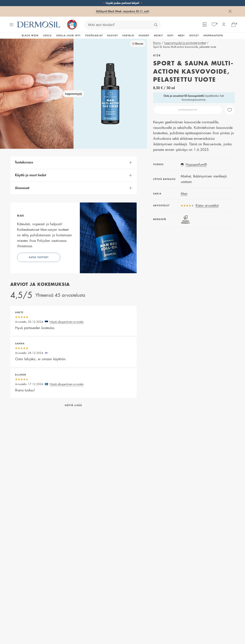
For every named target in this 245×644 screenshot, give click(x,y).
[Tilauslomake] (205, 24)
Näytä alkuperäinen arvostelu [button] (67, 322)
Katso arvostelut (207, 206)
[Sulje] (230, 11)
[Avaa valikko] (11, 25)
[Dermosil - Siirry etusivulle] (39, 25)
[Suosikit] (214, 24)
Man (184, 194)
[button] (73, 162)
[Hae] (156, 25)
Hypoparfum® (196, 165)
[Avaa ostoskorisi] (234, 24)
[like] (230, 110)
